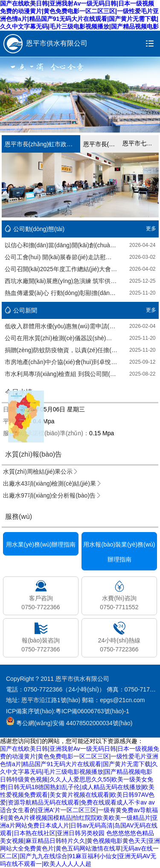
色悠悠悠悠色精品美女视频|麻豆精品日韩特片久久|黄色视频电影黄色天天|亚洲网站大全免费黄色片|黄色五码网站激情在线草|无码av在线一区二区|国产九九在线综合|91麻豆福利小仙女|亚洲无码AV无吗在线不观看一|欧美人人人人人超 (80, 848)
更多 (151, 229)
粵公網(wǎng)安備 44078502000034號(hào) (69, 721)
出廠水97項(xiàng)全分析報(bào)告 (52, 495)
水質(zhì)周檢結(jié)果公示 (41, 472)
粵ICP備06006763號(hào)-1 (92, 711)
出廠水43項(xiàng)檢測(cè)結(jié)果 (52, 483)
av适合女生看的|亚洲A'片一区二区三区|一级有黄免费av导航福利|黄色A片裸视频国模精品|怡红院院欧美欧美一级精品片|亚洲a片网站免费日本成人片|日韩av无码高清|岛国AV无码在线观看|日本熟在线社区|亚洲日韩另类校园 (79, 818)
